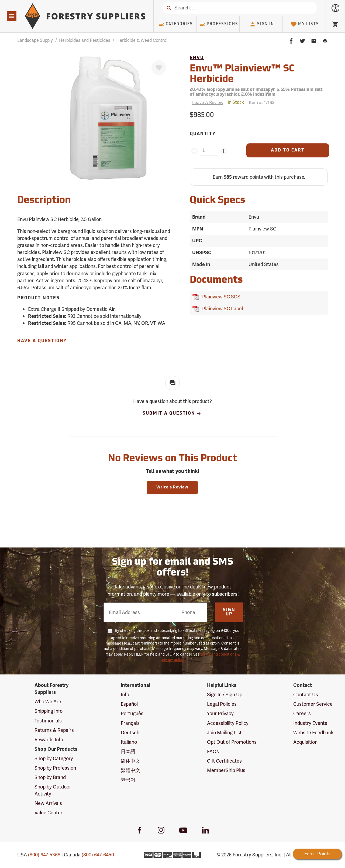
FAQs (213, 751)
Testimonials (48, 721)
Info (125, 695)
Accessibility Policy (228, 723)
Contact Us (306, 695)
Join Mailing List (224, 733)
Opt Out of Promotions (232, 742)
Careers (302, 713)
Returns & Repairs (54, 730)
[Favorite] (159, 68)
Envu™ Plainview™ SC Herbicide (242, 74)
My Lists (305, 24)
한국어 (128, 780)
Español (129, 704)
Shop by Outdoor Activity (53, 790)
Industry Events (310, 723)
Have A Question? (42, 341)
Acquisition (305, 742)
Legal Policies (222, 704)
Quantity (203, 134)
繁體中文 (130, 770)
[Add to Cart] (288, 150)
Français (130, 723)
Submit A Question (172, 414)
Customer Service (313, 704)
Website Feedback (313, 733)
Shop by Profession (55, 768)
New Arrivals (48, 803)
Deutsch (130, 733)
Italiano (129, 742)
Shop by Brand (50, 777)
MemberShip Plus (226, 770)
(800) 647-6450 (98, 855)
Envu (197, 58)
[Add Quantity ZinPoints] (224, 151)
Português (132, 713)
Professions (219, 24)
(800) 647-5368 (44, 855)
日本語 (128, 751)
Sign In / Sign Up (225, 695)
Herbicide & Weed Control (142, 40)
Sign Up (229, 612)
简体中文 (130, 761)
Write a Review (172, 488)
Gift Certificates (224, 761)
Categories (176, 24)
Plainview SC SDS (220, 297)
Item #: (262, 103)
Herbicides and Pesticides (85, 40)
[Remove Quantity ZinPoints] (194, 151)
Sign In (262, 24)
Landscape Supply (35, 40)
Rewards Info (49, 740)
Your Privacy (220, 713)
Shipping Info (49, 711)
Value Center (49, 813)
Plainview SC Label (221, 309)
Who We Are (48, 702)
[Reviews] (206, 103)
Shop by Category (54, 758)
